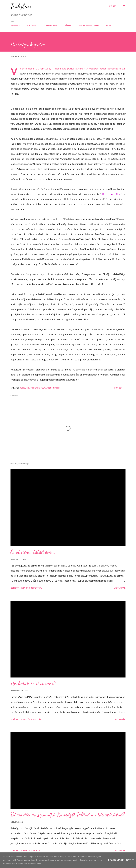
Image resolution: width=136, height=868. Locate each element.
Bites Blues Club (112, 194)
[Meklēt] (113, 6)
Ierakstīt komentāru (32, 588)
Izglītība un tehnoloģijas (88, 25)
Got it (130, 860)
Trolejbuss (21, 6)
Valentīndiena (53, 388)
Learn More (116, 860)
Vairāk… (109, 25)
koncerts (24, 388)
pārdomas (35, 388)
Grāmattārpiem (50, 25)
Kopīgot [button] (118, 388)
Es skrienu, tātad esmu (33, 552)
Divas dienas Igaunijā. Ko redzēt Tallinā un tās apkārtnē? (68, 814)
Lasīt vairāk (120, 588)
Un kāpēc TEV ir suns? (33, 683)
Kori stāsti (32, 25)
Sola (43, 388)
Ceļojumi (68, 25)
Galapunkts (15, 25)
